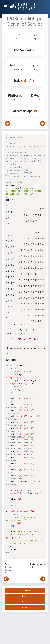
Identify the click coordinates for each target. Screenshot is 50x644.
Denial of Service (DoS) (8, 570)
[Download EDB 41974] (26, 81)
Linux (15, 100)
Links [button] (24, 596)
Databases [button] (24, 591)
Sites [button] (24, 602)
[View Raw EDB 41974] (35, 81)
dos (35, 69)
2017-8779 (35, 39)
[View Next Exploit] (42, 123)
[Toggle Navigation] (7, 7)
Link (32, 567)
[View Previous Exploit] (8, 123)
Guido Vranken (15, 69)
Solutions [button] (24, 608)
